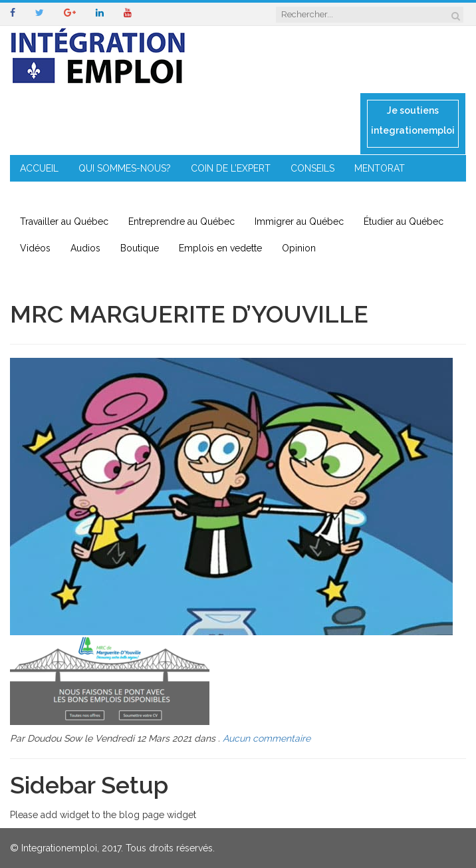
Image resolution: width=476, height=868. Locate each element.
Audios (85, 248)
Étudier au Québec (404, 221)
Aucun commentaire (267, 738)
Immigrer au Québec (299, 221)
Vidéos (35, 248)
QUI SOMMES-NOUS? (125, 168)
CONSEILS (312, 168)
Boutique (140, 248)
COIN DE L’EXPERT (231, 168)
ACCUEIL (39, 168)
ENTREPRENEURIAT (62, 195)
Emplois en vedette (220, 248)
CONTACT (278, 195)
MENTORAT (380, 168)
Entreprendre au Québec (181, 221)
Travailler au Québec (64, 221)
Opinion (299, 248)
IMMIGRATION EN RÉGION (180, 195)
